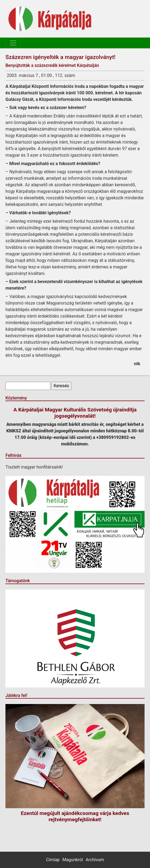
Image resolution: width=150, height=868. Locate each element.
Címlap (53, 860)
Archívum (95, 860)
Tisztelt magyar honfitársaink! (34, 467)
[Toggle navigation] (13, 43)
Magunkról (73, 860)
